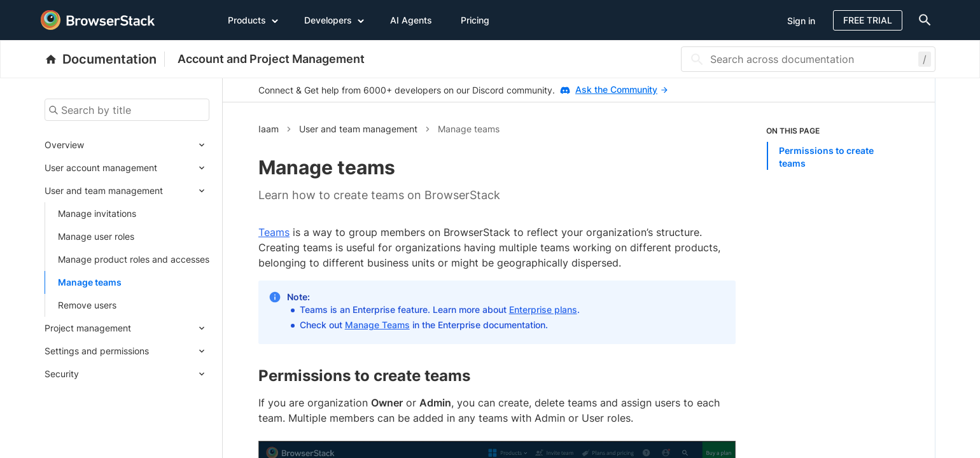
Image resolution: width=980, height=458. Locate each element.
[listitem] (833, 148)
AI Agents (411, 20)
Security (62, 374)
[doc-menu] (922, 20)
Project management (88, 328)
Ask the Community (621, 89)
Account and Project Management (271, 59)
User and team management (104, 191)
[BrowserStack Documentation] (105, 59)
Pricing (475, 20)
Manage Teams (377, 325)
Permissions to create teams (826, 157)
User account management (101, 168)
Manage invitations (97, 213)
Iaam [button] (269, 129)
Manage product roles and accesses (134, 259)
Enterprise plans (543, 309)
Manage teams (90, 282)
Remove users (87, 305)
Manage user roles (96, 236)
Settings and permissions (97, 351)
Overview (64, 145)
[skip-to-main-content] (52, 13)
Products (253, 20)
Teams (274, 232)
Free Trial (868, 20)
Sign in (801, 21)
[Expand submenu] (147, 145)
